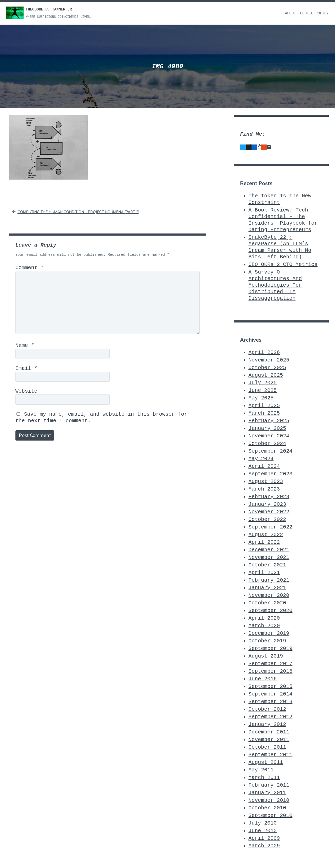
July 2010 (263, 823)
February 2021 (269, 580)
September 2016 (270, 671)
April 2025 (264, 406)
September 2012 (270, 717)
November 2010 (269, 800)
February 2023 (269, 497)
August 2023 (266, 482)
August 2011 (266, 762)
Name (25, 345)
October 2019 (267, 641)
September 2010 (270, 816)
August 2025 (266, 375)
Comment (30, 268)
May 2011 (261, 770)
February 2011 (269, 785)
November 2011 (269, 740)
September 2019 (270, 649)
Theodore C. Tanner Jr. (50, 9)
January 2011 (267, 793)
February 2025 (269, 421)
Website (26, 391)
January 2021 (267, 588)
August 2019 (266, 656)
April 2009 (264, 838)
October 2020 (267, 603)
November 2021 (269, 557)
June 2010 (263, 831)
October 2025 (267, 368)
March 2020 (264, 626)
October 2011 (267, 747)
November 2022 (269, 512)
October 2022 (267, 519)
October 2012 (267, 709)
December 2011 (269, 732)
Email (26, 368)
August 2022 (266, 535)
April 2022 (264, 542)
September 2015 (270, 686)
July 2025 (263, 383)
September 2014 (270, 694)
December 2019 (269, 633)
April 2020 (264, 618)
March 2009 (264, 846)
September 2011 (270, 755)
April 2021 (264, 573)
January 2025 (267, 428)
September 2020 (270, 611)
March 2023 (264, 489)
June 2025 (263, 390)
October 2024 (267, 444)
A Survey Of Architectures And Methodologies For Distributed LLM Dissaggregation (275, 285)
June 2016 (263, 679)
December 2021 (269, 550)
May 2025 (261, 398)
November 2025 (269, 360)
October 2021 (267, 565)
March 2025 (264, 413)
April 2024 (264, 466)
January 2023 (267, 504)
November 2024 (269, 436)
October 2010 (267, 808)
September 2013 (270, 702)
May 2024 (261, 459)
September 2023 (270, 474)
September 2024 (270, 451)
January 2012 (267, 724)
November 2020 (269, 595)
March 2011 (264, 778)
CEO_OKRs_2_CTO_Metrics (283, 265)
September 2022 (270, 527)
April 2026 (264, 352)
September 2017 (270, 664)
